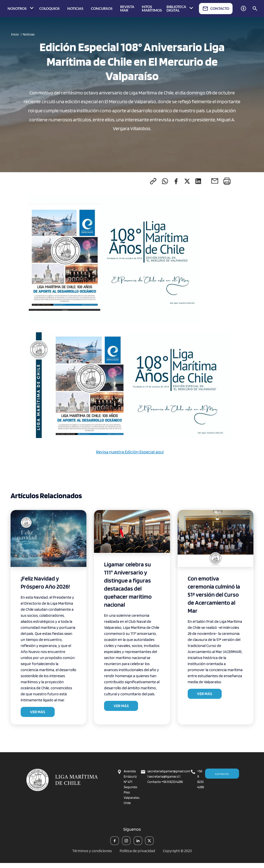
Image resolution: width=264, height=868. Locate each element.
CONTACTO (216, 9)
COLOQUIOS (49, 8)
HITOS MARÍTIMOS (152, 8)
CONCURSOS (102, 8)
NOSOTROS (21, 8)
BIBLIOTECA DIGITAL (180, 8)
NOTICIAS (75, 8)
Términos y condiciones (92, 851)
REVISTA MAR (127, 8)
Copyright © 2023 (177, 851)
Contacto (222, 774)
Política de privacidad (137, 851)
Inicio (15, 34)
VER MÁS (38, 712)
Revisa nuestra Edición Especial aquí (130, 452)
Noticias (29, 34)
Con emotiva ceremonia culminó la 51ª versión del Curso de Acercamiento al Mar (214, 594)
